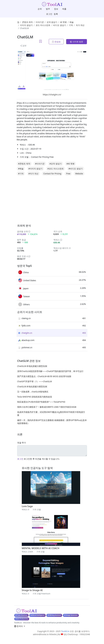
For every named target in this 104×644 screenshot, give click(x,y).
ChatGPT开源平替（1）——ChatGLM (35, 381)
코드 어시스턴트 (43, 25)
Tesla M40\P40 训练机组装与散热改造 (35, 397)
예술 (72, 22)
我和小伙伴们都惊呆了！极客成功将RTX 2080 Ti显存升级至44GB (47, 407)
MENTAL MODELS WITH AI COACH (41, 548)
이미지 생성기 (26, 25)
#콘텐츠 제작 (24, 164)
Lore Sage (27, 506)
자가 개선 (80, 25)
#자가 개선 (34, 174)
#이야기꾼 (40, 164)
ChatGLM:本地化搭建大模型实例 (32, 366)
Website (79, 174)
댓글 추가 (22, 443)
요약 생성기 (52, 22)
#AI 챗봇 (70, 164)
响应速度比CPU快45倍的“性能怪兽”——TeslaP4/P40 (41, 402)
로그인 (49, 14)
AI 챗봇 (63, 22)
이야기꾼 (40, 22)
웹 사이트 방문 (76, 42)
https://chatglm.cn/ (52, 95)
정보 (56, 9)
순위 (40, 9)
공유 (23, 46)
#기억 (21, 174)
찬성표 (56, 42)
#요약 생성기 (56, 164)
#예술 (21, 169)
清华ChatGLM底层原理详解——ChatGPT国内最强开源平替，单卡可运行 (50, 371)
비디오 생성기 (60, 25)
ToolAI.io (65, 631)
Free (68, 174)
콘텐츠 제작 (27, 22)
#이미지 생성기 (36, 169)
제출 (64, 9)
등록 (56, 14)
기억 (71, 25)
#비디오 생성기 (76, 169)
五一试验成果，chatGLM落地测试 (33, 392)
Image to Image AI (32, 590)
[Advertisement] (59, 203)
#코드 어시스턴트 (56, 169)
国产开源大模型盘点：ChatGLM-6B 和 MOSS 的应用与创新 (44, 376)
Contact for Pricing (52, 174)
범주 (48, 9)
